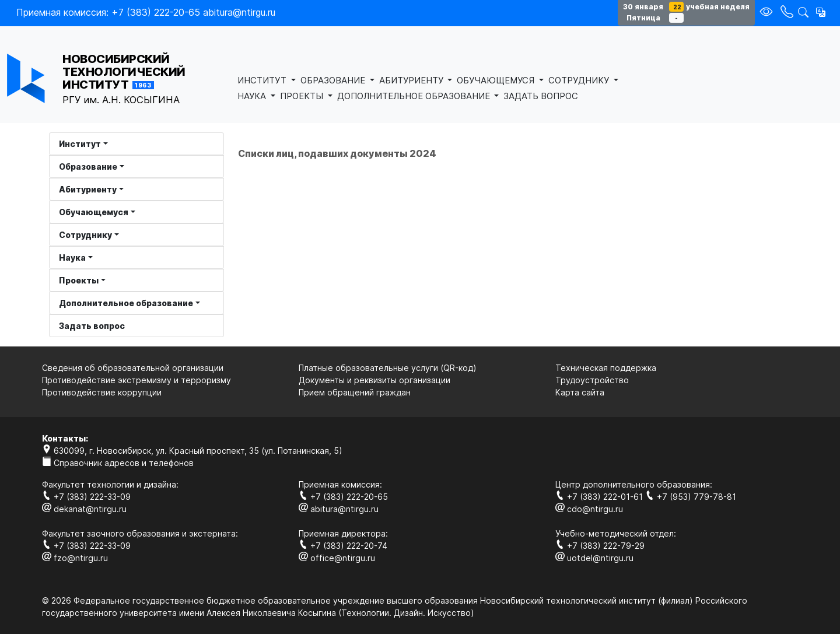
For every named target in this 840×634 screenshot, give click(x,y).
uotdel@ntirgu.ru (594, 558)
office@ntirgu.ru (337, 558)
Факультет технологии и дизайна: (110, 484)
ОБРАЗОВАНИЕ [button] (334, 80)
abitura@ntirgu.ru (339, 509)
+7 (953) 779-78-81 (691, 497)
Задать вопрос (92, 326)
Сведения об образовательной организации (133, 368)
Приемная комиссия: (340, 484)
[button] (821, 12)
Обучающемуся (94, 212)
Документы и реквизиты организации (374, 380)
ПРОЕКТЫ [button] (303, 96)
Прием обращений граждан (355, 392)
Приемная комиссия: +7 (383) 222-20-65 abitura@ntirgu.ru (146, 12)
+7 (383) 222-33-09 (86, 497)
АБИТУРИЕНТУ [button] (412, 80)
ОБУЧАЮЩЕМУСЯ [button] (497, 80)
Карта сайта (580, 392)
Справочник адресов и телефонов (118, 463)
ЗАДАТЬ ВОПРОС (541, 96)
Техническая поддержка (606, 368)
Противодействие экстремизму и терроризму (136, 380)
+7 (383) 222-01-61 (600, 497)
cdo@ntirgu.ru (589, 509)
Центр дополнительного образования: (634, 484)
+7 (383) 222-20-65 (343, 497)
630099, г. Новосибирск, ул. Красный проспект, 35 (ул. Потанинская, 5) (192, 451)
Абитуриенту (88, 189)
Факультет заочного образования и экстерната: (140, 533)
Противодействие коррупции (102, 392)
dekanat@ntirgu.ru (84, 509)
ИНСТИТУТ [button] (263, 80)
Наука (72, 258)
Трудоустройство (592, 380)
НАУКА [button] (253, 96)
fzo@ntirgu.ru (75, 558)
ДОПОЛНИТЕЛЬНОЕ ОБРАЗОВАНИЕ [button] (415, 96)
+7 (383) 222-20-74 (343, 546)
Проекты (79, 280)
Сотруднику (85, 235)
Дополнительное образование (126, 303)
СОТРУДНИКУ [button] (580, 80)
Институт (80, 144)
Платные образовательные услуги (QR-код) (388, 368)
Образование (88, 167)
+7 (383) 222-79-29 (600, 546)
